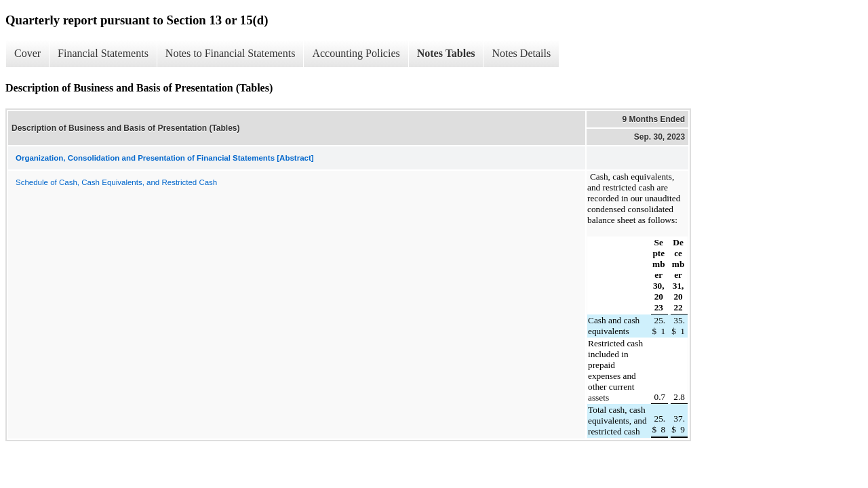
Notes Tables (446, 53)
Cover (27, 53)
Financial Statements (103, 53)
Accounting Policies (356, 53)
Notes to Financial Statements (231, 53)
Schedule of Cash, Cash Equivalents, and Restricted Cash (116, 182)
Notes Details (522, 53)
